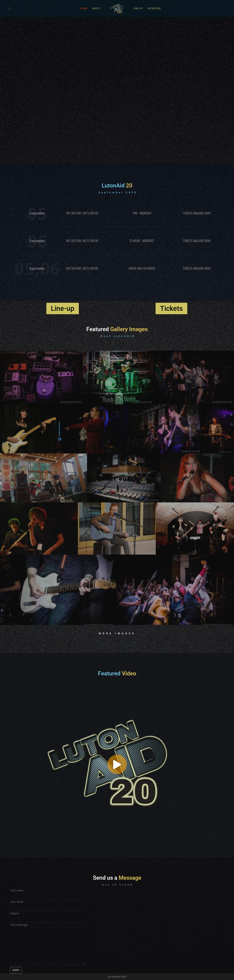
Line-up (138, 8)
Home (84, 8)
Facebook (154, 8)
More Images (117, 633)
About (96, 8)
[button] (117, 764)
